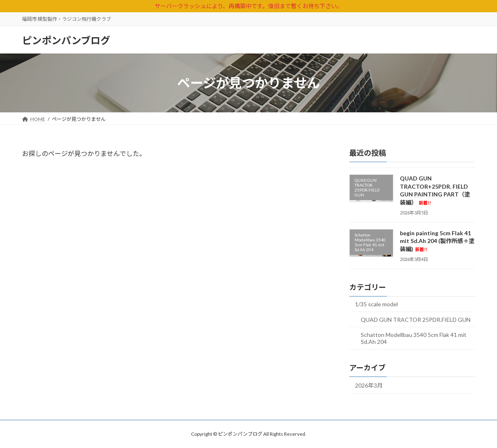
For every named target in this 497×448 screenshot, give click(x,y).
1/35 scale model (376, 304)
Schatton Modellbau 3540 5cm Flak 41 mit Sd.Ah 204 (414, 338)
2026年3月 (369, 385)
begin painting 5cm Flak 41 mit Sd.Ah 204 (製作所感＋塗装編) (437, 241)
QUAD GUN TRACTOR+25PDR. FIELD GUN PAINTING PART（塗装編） (435, 190)
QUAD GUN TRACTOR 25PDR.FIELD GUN (416, 320)
